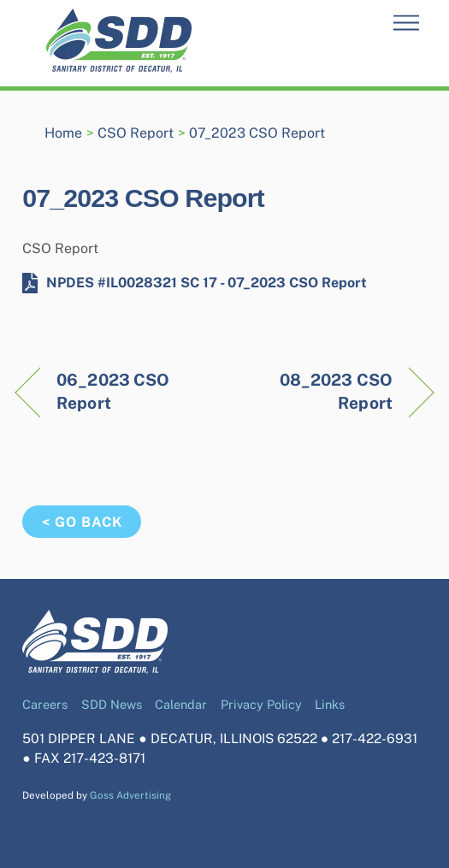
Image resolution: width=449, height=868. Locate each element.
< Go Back (82, 522)
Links (330, 704)
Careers (45, 704)
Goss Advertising (130, 795)
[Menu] (406, 24)
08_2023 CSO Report (315, 391)
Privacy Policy (261, 704)
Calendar (181, 704)
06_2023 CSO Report (113, 391)
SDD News (112, 704)
